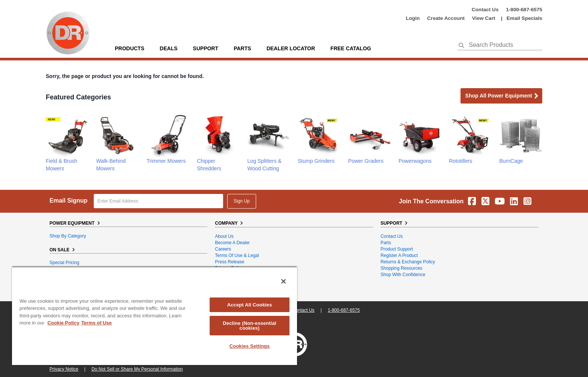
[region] (154, 316)
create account (446, 18)
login (413, 18)
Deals (169, 48)
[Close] (283, 281)
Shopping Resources (401, 268)
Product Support (397, 249)
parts (242, 48)
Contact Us (485, 10)
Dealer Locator (291, 48)
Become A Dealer (232, 243)
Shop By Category (68, 236)
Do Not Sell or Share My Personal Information (137, 369)
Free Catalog (351, 48)
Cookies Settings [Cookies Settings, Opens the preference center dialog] (250, 346)
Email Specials (524, 18)
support (205, 48)
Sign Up (242, 201)
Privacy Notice (64, 369)
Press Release (229, 262)
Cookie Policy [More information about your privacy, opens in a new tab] (63, 323)
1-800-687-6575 (524, 10)
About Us (224, 236)
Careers (223, 249)
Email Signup (68, 201)
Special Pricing (64, 263)
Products (130, 48)
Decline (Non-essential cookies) (249, 326)
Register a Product (399, 255)
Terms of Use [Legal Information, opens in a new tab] (97, 323)
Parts (386, 243)
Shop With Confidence (403, 275)
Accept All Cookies (250, 305)
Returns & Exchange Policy (408, 262)
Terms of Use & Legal (237, 255)
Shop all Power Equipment (502, 96)
